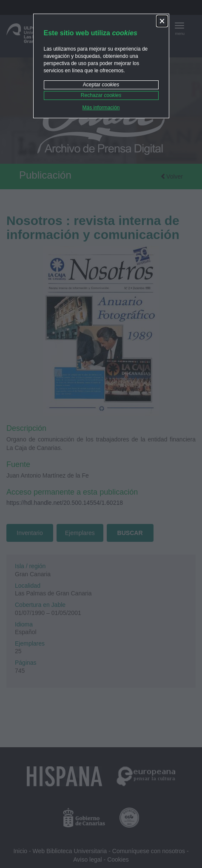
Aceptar (101, 85)
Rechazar (101, 95)
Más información (101, 108)
